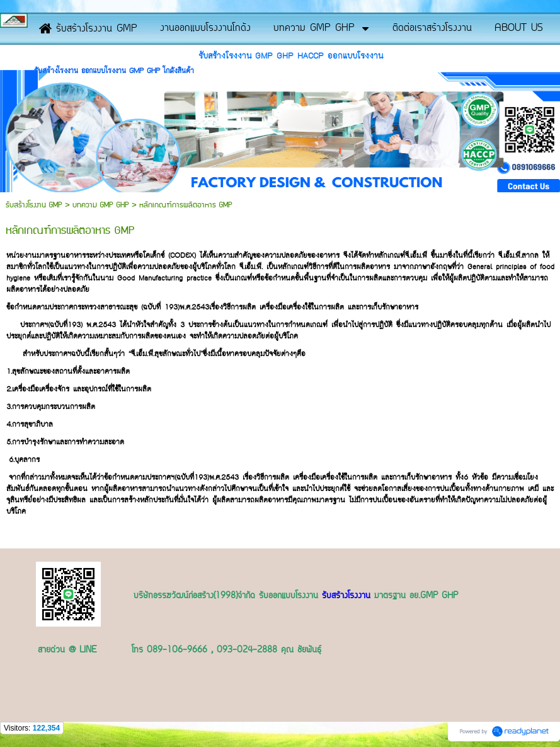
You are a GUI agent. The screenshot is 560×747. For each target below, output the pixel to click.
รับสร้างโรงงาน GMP (35, 205)
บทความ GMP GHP (101, 205)
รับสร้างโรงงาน (346, 596)
